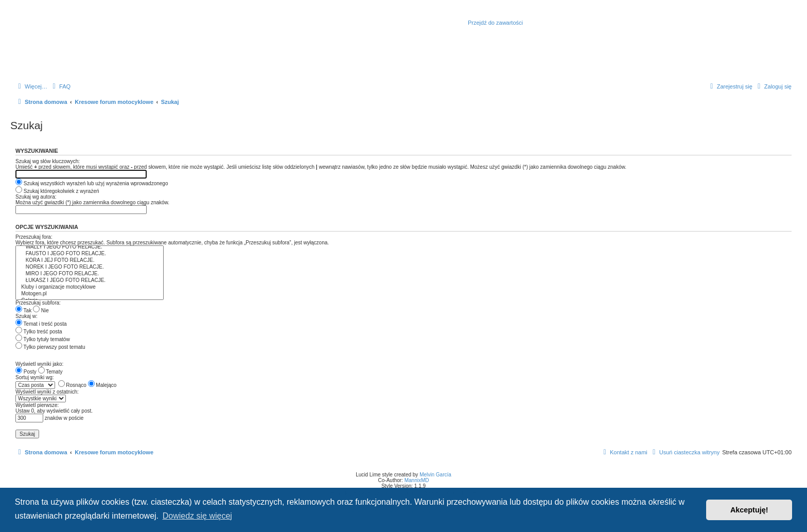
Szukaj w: (27, 316)
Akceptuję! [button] (749, 510)
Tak (23, 311)
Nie (41, 311)
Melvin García (435, 475)
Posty (26, 372)
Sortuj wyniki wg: (34, 377)
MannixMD (417, 480)
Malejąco (102, 385)
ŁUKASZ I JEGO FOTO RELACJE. (90, 281)
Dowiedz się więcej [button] (197, 516)
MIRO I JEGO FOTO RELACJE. (90, 274)
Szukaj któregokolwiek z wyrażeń (57, 191)
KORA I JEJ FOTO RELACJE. (90, 261)
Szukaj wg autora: (36, 197)
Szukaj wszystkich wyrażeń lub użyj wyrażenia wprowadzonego (92, 183)
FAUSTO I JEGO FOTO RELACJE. (90, 254)
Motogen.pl (90, 294)
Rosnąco (72, 385)
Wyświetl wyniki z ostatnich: (47, 392)
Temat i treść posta (41, 324)
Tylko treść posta (39, 332)
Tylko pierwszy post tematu (50, 347)
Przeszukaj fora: (34, 237)
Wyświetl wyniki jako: (39, 364)
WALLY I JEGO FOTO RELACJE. (90, 247)
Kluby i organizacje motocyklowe (90, 287)
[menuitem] (60, 86)
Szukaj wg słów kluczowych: (48, 161)
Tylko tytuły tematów (43, 339)
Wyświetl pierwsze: (37, 405)
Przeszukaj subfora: (38, 303)
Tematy (50, 372)
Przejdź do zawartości (495, 23)
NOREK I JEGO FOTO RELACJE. (90, 267)
